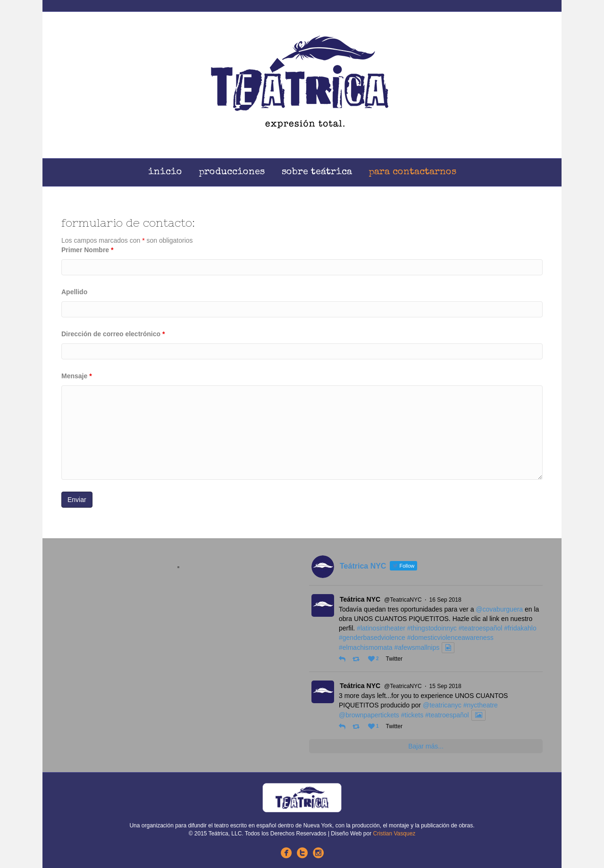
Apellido (74, 292)
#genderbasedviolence (372, 638)
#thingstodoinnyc (432, 628)
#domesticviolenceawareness (450, 638)
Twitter (394, 659)
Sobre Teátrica (317, 172)
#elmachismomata (366, 647)
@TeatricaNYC (403, 600)
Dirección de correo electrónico (113, 334)
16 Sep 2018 (445, 600)
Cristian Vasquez (394, 834)
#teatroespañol (481, 628)
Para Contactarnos (413, 172)
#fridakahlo (520, 628)
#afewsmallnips (417, 647)
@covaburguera (499, 609)
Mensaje (77, 376)
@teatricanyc (442, 705)
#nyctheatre (481, 705)
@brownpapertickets (369, 715)
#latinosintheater (381, 628)
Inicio (165, 172)
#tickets (412, 715)
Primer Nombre (88, 250)
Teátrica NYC (360, 599)
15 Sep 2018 (445, 686)
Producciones (232, 172)
